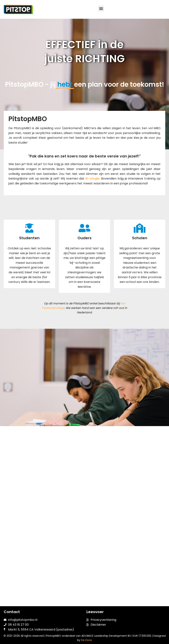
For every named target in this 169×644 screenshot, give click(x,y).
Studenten (29, 238)
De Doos (86, 640)
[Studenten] (29, 228)
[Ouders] (84, 228)
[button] (101, 9)
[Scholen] (140, 228)
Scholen (140, 238)
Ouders (84, 238)
